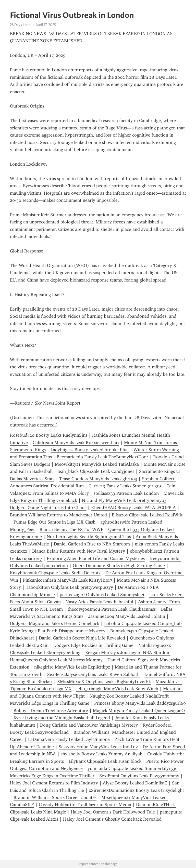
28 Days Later (20, 25)
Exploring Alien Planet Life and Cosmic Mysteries (96, 558)
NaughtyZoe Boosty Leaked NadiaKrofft (129, 696)
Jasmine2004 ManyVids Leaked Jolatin (127, 616)
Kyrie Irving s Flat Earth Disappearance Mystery (58, 631)
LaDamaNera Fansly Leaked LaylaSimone (69, 739)
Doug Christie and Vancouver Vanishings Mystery (89, 725)
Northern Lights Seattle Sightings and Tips (89, 537)
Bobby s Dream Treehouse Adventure (51, 711)
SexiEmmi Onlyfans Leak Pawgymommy (139, 776)
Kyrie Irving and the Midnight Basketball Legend (62, 718)
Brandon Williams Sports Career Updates (55, 797)
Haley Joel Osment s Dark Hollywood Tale (113, 812)
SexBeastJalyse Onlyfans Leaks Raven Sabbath (93, 674)
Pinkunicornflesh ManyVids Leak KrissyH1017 (68, 580)
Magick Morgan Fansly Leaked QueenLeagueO (139, 711)
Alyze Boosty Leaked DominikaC (135, 783)
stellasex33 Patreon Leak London (126, 493)
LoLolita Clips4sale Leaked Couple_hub (143, 623)
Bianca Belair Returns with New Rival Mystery (79, 551)
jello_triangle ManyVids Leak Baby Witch (117, 689)
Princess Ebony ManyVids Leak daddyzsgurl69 (140, 703)
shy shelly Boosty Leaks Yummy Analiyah (102, 754)
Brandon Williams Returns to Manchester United (58, 515)
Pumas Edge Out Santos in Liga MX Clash (54, 522)
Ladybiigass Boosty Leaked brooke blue (90, 450)
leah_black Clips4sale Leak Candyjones (96, 471)
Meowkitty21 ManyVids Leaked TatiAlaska (97, 464)
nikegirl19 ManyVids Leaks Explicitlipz (72, 667)
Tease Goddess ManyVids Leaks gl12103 (98, 479)
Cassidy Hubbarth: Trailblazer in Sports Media (85, 805)
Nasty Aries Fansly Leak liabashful (99, 602)
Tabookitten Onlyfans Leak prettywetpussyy (69, 587)
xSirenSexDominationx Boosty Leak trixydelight (136, 790)
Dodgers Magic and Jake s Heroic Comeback (55, 623)
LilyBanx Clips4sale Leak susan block (105, 761)
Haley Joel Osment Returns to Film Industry (54, 783)
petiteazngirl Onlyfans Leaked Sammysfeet (102, 595)
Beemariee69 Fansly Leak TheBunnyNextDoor (102, 457)
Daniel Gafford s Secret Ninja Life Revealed (82, 638)
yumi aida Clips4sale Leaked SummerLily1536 (133, 768)
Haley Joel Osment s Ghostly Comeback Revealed (112, 819)
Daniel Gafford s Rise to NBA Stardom (92, 544)
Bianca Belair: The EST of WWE (71, 529)
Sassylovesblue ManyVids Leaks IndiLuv (98, 747)
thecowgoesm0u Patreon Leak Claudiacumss (112, 609)
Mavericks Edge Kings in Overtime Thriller (52, 776)
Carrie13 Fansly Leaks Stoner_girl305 (125, 486)
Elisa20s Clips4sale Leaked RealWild (148, 515)
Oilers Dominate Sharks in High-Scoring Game (119, 566)
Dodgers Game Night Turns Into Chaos (48, 508)
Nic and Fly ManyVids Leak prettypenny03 (124, 500)
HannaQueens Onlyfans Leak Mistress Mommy (56, 660)
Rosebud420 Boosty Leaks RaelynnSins (49, 435)
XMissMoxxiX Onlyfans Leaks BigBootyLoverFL (104, 682)
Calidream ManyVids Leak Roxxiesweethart (76, 443)
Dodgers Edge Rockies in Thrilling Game (93, 645)
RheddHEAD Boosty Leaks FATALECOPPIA (133, 508)
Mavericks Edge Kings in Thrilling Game (50, 703)
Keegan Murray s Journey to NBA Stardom (128, 652)
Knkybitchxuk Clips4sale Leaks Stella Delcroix (55, 573)
